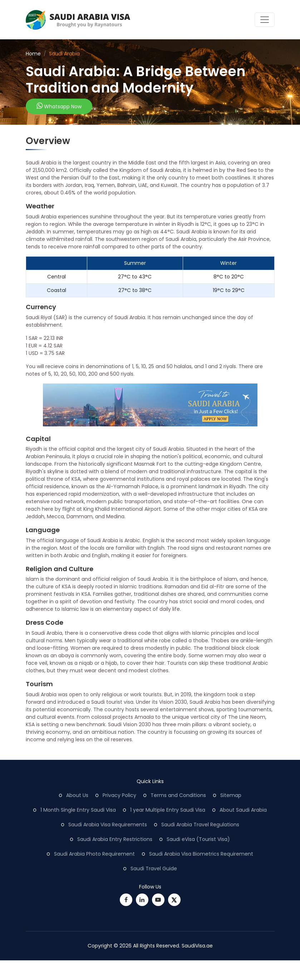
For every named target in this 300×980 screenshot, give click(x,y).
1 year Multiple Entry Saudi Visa (168, 810)
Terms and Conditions (178, 795)
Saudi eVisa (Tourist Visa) (198, 839)
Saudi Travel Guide (154, 868)
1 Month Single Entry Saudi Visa (78, 810)
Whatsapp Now (59, 106)
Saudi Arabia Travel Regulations (200, 825)
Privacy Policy (119, 795)
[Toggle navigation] (265, 20)
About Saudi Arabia (243, 810)
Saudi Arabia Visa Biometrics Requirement (201, 854)
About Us (77, 795)
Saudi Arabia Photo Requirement (94, 854)
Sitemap (231, 795)
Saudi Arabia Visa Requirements (108, 825)
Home (33, 54)
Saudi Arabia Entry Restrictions (115, 839)
